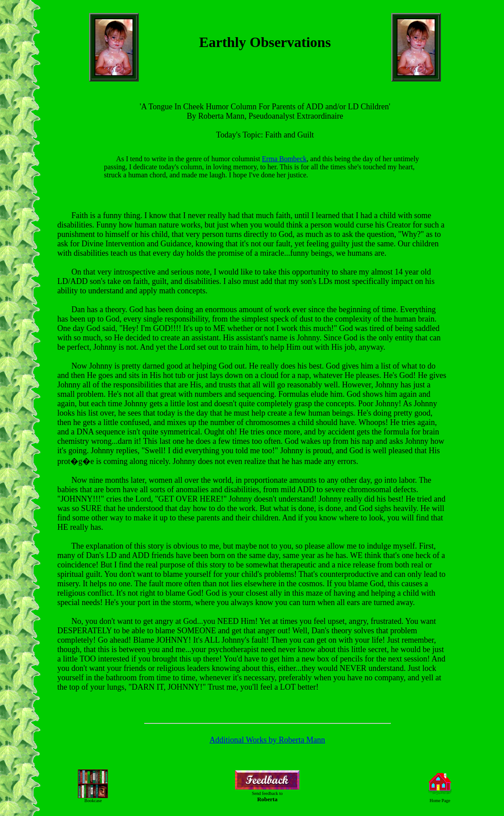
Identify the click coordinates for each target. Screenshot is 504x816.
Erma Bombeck (284, 159)
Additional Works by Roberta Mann (267, 740)
